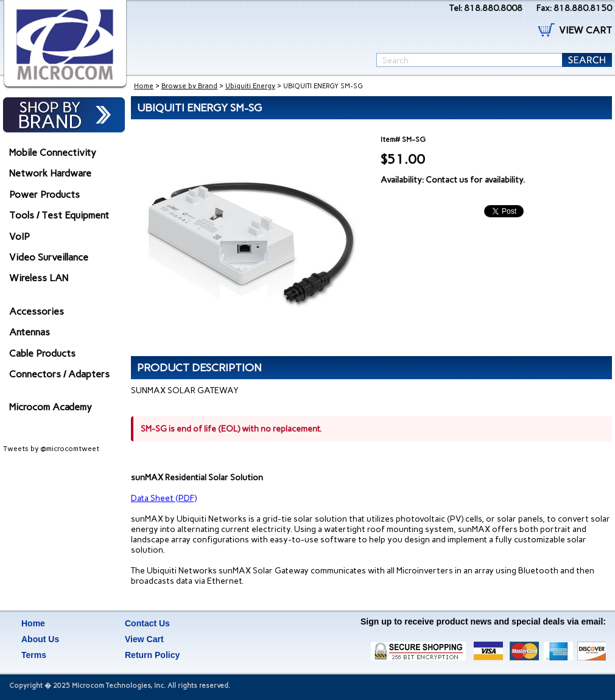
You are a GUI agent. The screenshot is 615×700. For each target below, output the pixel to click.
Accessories (37, 311)
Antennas (30, 332)
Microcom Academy (51, 407)
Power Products (44, 194)
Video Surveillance (49, 257)
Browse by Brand (189, 86)
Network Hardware (50, 173)
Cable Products (42, 353)
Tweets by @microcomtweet (51, 449)
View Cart (144, 639)
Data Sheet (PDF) (164, 498)
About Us (40, 639)
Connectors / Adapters (59, 374)
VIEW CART (585, 30)
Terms (34, 655)
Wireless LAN (39, 278)
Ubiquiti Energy (250, 86)
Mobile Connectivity (53, 152)
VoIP (19, 236)
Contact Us (147, 623)
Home (144, 86)
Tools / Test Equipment (59, 215)
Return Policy (152, 655)
